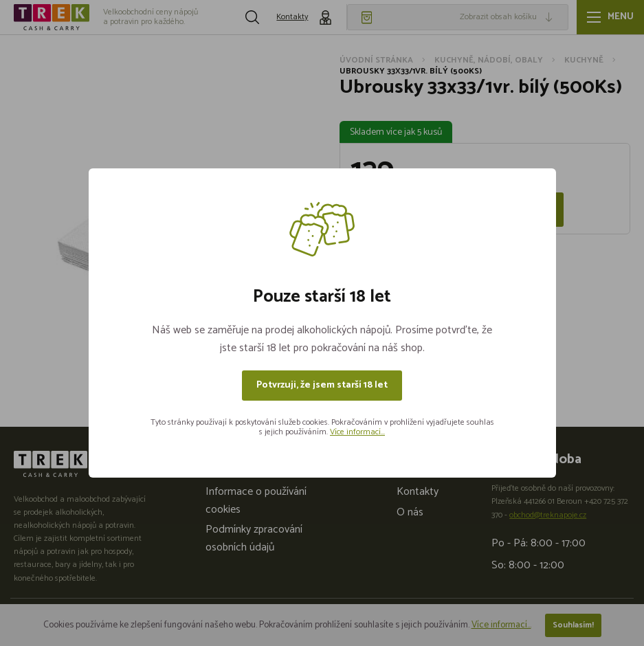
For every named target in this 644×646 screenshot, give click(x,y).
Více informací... (357, 432)
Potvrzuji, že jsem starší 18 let (322, 385)
